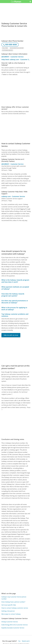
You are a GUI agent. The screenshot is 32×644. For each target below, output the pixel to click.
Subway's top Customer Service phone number (14, 598)
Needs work (26, 641)
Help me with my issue (11, 335)
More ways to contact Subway (11, 614)
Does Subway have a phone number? (13, 602)
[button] (30, 2)
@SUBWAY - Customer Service (12, 57)
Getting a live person (8, 611)
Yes (19, 641)
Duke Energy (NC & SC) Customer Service (15, 625)
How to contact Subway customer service (15, 608)
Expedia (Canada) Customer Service (13, 628)
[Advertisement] (16, 91)
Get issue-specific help (9, 605)
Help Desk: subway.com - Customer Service (16, 59)
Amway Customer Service (10, 622)
